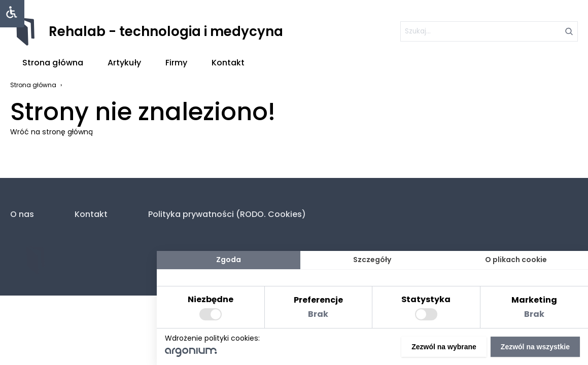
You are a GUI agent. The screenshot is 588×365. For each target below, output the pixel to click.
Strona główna (53, 63)
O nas (22, 214)
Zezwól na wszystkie (535, 347)
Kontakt (228, 63)
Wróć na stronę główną (51, 132)
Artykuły (124, 63)
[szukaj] (489, 31)
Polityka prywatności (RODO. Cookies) (227, 214)
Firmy (176, 63)
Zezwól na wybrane (444, 347)
